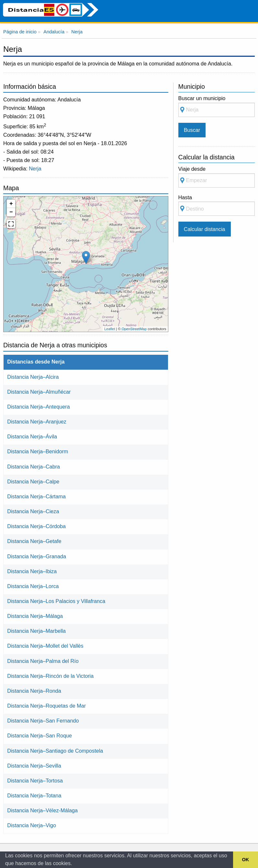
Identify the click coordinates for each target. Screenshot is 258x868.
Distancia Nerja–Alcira (33, 377)
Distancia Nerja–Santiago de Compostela (55, 751)
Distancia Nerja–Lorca (33, 586)
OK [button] (246, 860)
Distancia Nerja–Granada (37, 556)
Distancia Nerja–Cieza (33, 511)
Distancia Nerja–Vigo (32, 825)
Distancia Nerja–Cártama (36, 496)
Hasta (217, 205)
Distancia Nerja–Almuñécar (39, 392)
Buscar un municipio (217, 106)
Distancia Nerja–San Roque (39, 735)
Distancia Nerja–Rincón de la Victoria (50, 676)
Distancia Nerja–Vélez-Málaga (42, 810)
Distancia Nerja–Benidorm (38, 451)
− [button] (11, 212)
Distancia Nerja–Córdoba (36, 526)
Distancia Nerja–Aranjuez (37, 422)
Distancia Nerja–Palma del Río (43, 661)
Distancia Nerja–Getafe (34, 541)
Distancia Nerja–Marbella (36, 631)
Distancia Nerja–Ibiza (32, 571)
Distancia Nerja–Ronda (34, 691)
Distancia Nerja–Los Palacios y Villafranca (56, 601)
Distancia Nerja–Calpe (33, 481)
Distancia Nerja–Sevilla (34, 766)
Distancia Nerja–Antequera (38, 407)
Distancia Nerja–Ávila (32, 436)
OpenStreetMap (134, 329)
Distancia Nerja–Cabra (34, 467)
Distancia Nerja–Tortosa (35, 781)
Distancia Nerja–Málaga (35, 616)
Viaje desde (217, 177)
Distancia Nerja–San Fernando (43, 721)
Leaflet (110, 329)
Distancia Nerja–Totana (34, 795)
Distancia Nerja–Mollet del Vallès (45, 646)
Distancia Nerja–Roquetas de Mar (46, 706)
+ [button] (11, 204)
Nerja (35, 168)
